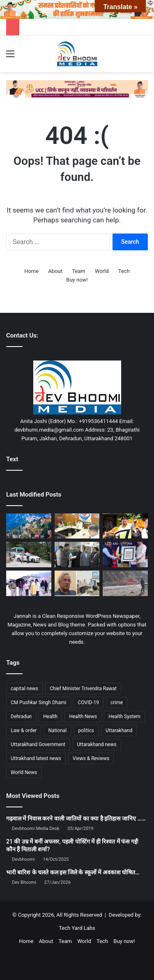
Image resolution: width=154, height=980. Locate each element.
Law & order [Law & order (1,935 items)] (24, 730)
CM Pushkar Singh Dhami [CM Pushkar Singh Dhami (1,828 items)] (38, 703)
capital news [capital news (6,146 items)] (24, 689)
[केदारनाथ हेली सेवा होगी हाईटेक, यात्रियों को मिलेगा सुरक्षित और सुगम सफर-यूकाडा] (125, 583)
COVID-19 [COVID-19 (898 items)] (88, 703)
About (55, 271)
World (102, 271)
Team (79, 271)
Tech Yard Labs (77, 928)
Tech (124, 271)
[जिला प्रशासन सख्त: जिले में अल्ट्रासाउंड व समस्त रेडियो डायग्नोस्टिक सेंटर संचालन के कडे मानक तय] (77, 555)
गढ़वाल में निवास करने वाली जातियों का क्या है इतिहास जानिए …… (76, 818)
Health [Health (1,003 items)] (50, 717)
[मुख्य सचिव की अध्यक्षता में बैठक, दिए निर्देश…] (77, 526)
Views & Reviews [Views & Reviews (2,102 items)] (91, 758)
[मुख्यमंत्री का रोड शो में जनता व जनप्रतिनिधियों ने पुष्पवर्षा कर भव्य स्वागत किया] (125, 526)
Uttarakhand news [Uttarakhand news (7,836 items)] (97, 744)
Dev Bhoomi (24, 882)
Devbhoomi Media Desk (36, 829)
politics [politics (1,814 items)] (86, 730)
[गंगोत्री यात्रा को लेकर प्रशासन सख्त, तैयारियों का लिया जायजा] (29, 583)
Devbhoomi (23, 859)
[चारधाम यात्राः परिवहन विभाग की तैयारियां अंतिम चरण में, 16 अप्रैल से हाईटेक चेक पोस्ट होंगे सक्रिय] (29, 555)
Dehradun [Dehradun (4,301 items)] (21, 717)
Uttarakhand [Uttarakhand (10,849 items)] (119, 730)
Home (31, 271)
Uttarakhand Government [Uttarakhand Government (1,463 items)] (38, 744)
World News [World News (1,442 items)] (24, 772)
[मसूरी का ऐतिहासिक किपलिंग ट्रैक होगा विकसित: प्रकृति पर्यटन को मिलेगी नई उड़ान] (29, 526)
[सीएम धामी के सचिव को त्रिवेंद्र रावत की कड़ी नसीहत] (77, 583)
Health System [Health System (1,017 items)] (124, 717)
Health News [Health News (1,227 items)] (83, 717)
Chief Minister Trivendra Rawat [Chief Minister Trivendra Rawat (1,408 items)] (83, 689)
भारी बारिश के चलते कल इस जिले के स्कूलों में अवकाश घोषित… (73, 872)
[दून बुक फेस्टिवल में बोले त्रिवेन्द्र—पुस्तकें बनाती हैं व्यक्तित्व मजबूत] (125, 555)
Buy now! (77, 280)
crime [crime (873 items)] (117, 703)
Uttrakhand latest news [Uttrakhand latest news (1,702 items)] (36, 758)
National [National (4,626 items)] (57, 730)
